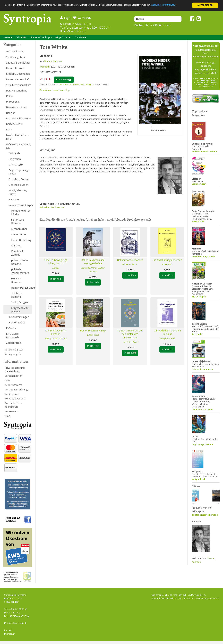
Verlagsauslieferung (16, 389)
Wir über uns (12, 394)
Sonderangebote (16, 57)
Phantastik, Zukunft (18, 253)
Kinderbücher (19, 234)
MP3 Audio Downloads (13, 335)
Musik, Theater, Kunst (18, 192)
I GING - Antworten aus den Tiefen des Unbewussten (130, 334)
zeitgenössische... (63, 37)
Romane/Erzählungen (41, 37)
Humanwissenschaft (18, 79)
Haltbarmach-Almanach (130, 260)
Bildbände (14, 153)
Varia (9, 129)
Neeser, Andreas (53, 61)
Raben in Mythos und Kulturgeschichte (93, 262)
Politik (10, 96)
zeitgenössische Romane (20, 310)
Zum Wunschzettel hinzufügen (56, 90)
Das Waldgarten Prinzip (93, 331)
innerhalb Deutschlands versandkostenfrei (77, 85)
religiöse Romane (16, 280)
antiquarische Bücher (18, 63)
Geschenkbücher (18, 185)
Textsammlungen (19, 317)
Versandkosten (13, 376)
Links (7, 416)
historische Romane (18, 221)
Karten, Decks (14, 124)
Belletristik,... (22, 37)
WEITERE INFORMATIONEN (21, 8)
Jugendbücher (19, 229)
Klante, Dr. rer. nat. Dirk (56, 338)
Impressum (11, 411)
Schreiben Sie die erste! (52, 207)
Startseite (8, 37)
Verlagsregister (14, 354)
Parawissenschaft (16, 90)
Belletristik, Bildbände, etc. (19, 146)
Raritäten (14, 199)
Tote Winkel (81, 37)
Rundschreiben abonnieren (13, 405)
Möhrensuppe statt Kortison (56, 332)
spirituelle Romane (17, 295)
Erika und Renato (130, 264)
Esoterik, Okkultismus (19, 118)
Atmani (56, 268)
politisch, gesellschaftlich (20, 271)
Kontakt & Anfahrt (15, 398)
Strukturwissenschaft (18, 85)
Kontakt (8, 630)
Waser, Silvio (93, 335)
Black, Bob (167, 264)
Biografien (15, 159)
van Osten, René (130, 342)
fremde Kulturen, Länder (21, 212)
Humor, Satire (17, 322)
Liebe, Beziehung (21, 240)
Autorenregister (14, 349)
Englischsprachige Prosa (19, 172)
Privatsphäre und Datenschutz (15, 369)
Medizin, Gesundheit (18, 74)
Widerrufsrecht (13, 385)
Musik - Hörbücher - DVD (18, 137)
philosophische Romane (20, 262)
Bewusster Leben (17, 107)
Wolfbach (45, 67)
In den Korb (64, 80)
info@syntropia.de (74, 31)
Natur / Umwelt (15, 68)
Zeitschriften (14, 343)
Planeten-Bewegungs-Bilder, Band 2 (56, 262)
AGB (7, 380)
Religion (11, 113)
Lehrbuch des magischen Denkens (167, 332)
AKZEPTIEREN (205, 5)
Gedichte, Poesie (19, 179)
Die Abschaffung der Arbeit (167, 260)
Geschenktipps (15, 51)
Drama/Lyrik (16, 164)
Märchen (16, 245)
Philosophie (13, 102)
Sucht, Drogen (19, 302)
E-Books (11, 328)
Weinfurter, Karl (167, 338)
